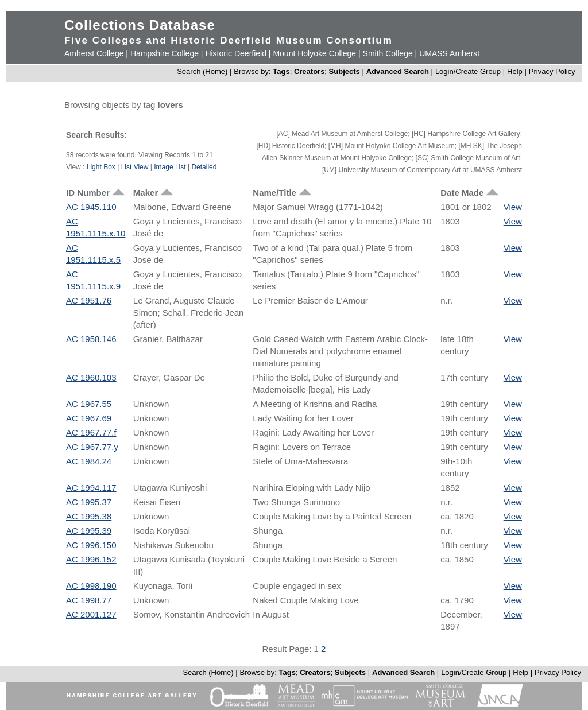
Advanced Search (398, 71)
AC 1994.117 (91, 488)
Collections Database (140, 25)
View (513, 207)
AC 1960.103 (91, 377)
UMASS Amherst (449, 53)
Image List (170, 167)
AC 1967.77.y (92, 447)
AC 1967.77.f (91, 432)
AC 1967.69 (89, 418)
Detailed (204, 167)
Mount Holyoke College (314, 53)
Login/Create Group (469, 71)
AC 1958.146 (91, 339)
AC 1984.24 (89, 461)
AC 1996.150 (91, 545)
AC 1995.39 (89, 531)
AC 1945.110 (91, 207)
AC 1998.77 (89, 600)
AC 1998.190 (91, 586)
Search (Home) (202, 71)
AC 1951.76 (89, 300)
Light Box (101, 167)
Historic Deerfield (236, 53)
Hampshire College (165, 53)
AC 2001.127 (91, 614)
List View (135, 167)
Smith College (388, 53)
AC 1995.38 (89, 516)
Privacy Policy (552, 71)
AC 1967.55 (89, 404)
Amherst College (94, 53)
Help (515, 71)
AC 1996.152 (91, 559)
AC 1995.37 (89, 502)
